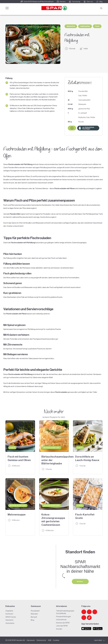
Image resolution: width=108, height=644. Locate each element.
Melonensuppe (17, 515)
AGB (50, 640)
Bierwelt (34, 617)
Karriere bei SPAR (63, 623)
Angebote (9, 611)
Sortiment (9, 614)
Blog (33, 620)
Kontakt (59, 629)
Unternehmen (61, 620)
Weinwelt (34, 614)
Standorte (9, 620)
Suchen (80, 581)
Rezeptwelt (35, 611)
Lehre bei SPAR (62, 626)
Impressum (31, 640)
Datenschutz (41, 640)
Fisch (97, 26)
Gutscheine (10, 623)
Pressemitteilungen (64, 617)
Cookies (56, 640)
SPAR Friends (11, 617)
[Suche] (101, 8)
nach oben (99, 640)
